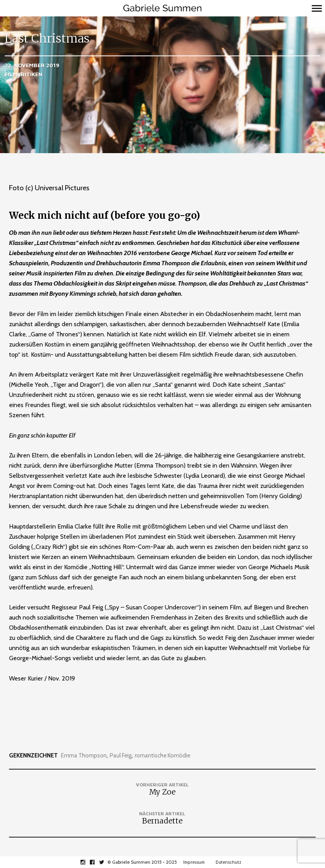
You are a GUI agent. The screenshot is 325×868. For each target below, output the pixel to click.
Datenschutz (229, 862)
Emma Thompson (84, 756)
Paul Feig (121, 756)
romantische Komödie (162, 756)
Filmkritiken (23, 74)
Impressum (194, 862)
